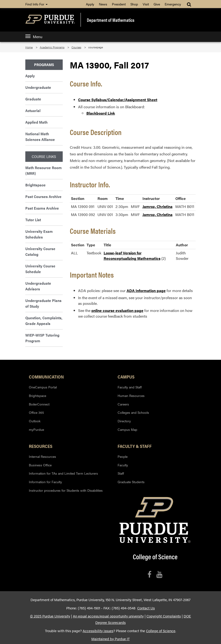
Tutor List (33, 220)
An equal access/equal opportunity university (108, 616)
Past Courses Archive (43, 196)
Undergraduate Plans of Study (43, 303)
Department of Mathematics (111, 20)
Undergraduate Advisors (38, 286)
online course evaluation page (117, 310)
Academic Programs (52, 47)
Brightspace (35, 185)
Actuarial (33, 110)
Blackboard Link (101, 113)
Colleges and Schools (133, 412)
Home (29, 47)
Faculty (123, 465)
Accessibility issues (98, 631)
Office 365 (36, 412)
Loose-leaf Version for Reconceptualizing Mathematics (132, 256)
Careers (123, 404)
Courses (76, 47)
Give (157, 4)
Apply (90, 4)
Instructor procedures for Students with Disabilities (66, 490)
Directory (124, 421)
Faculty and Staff (130, 387)
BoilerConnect (39, 404)
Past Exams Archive (42, 208)
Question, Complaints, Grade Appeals (44, 321)
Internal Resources (42, 456)
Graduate (33, 99)
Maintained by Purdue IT (110, 639)
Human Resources (131, 396)
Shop (134, 4)
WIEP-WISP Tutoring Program (42, 338)
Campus (126, 377)
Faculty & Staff (135, 446)
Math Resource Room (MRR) (44, 170)
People (123, 456)
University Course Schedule (40, 269)
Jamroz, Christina (157, 206)
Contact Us (146, 608)
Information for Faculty (45, 482)
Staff (121, 473)
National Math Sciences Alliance (40, 137)
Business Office (40, 465)
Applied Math (36, 122)
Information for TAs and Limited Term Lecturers (63, 473)
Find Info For (36, 4)
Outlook (35, 421)
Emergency (173, 4)
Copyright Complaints (164, 616)
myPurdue (36, 429)
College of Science (161, 631)
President (119, 4)
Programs (44, 65)
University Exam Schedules (39, 234)
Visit (146, 4)
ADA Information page (146, 290)
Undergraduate (38, 87)
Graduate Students (131, 482)
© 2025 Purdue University (50, 616)
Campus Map (127, 429)
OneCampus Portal (43, 387)
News (103, 4)
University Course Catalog (40, 251)
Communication (46, 377)
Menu (34, 37)
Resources (41, 446)
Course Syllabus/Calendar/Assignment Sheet (118, 100)
